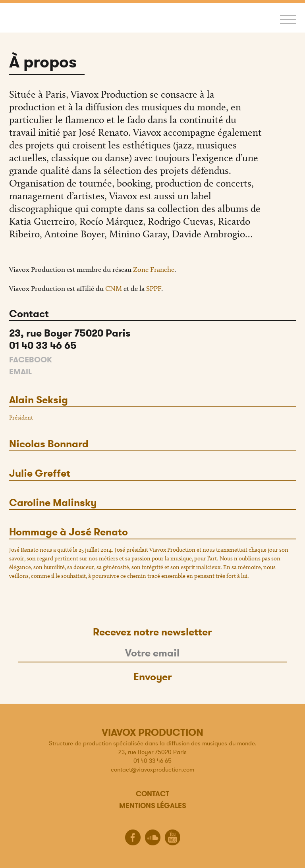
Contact (152, 794)
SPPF (154, 289)
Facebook (31, 360)
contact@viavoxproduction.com (152, 769)
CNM (114, 289)
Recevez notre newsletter (152, 632)
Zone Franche (154, 269)
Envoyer (152, 677)
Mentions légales (153, 805)
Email (20, 372)
